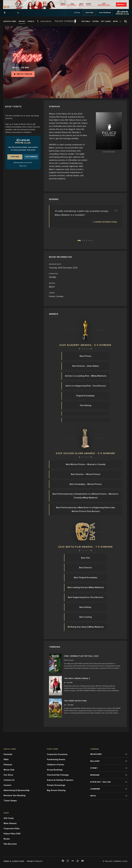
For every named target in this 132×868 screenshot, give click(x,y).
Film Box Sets (10, 844)
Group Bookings (55, 770)
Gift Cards (9, 818)
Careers (7, 785)
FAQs (6, 759)
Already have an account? (23, 163)
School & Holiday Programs (60, 780)
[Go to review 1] (79, 240)
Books (7, 839)
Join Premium (105, 13)
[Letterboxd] (73, 861)
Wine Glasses (10, 823)
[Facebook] (63, 861)
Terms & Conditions (14, 861)
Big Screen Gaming (56, 790)
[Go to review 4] (86, 240)
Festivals (8, 754)
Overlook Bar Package (58, 775)
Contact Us (9, 780)
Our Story (8, 775)
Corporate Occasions (57, 754)
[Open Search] (126, 21)
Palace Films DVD (12, 834)
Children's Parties (55, 765)
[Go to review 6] (90, 240)
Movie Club (9, 770)
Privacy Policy (35, 861)
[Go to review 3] (84, 240)
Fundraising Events (56, 759)
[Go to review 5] (88, 240)
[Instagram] (68, 861)
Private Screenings (56, 785)
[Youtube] (82, 861)
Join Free (89, 13)
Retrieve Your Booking (15, 795)
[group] (14, 13)
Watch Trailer (23, 74)
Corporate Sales (12, 829)
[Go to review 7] (93, 240)
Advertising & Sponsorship (17, 790)
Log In (77, 13)
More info (23, 166)
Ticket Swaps (10, 801)
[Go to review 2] (82, 240)
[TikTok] (78, 861)
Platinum (8, 765)
